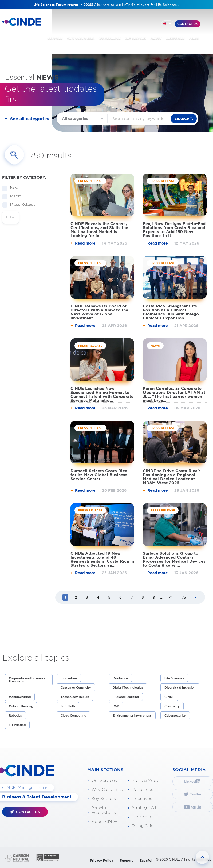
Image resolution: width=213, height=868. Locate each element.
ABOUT (156, 38)
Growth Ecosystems (104, 810)
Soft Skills (68, 706)
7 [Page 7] (132, 597)
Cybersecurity (175, 715)
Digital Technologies (128, 687)
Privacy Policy (102, 860)
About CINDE (104, 822)
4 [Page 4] (98, 597)
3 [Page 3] (87, 597)
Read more (85, 243)
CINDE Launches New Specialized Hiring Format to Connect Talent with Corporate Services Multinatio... (102, 394)
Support (126, 860)
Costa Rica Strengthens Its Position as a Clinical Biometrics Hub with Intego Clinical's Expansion (171, 312)
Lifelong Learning (126, 697)
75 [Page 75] (184, 597)
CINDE (169, 697)
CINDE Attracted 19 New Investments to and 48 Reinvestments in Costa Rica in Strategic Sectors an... (102, 559)
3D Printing (17, 725)
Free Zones (143, 817)
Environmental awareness (132, 715)
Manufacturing (20, 697)
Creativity (172, 706)
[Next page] (195, 598)
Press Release (21, 205)
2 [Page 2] (76, 597)
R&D (116, 706)
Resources (143, 790)
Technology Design (75, 697)
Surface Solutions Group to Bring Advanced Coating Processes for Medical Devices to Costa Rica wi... (174, 559)
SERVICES (55, 38)
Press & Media (146, 781)
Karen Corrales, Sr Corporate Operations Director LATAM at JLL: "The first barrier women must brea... (174, 394)
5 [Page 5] (109, 597)
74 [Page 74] (171, 597)
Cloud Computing (73, 715)
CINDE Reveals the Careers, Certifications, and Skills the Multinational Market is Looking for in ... (99, 230)
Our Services (104, 781)
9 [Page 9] (154, 597)
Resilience (120, 678)
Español (146, 860)
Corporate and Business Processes (27, 680)
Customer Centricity (76, 687)
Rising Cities (144, 826)
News (14, 188)
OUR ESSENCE (110, 38)
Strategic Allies (147, 808)
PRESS (194, 38)
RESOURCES (175, 38)
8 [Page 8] (143, 597)
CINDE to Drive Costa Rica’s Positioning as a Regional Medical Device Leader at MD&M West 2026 (172, 477)
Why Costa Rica (107, 790)
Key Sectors (104, 799)
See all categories (30, 119)
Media (14, 196)
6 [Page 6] (121, 597)
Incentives (142, 799)
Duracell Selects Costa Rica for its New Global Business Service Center (99, 475)
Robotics (15, 715)
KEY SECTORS (135, 38)
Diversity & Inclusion (180, 687)
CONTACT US (188, 24)
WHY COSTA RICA (81, 38)
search (182, 119)
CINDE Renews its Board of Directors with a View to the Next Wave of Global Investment (99, 312)
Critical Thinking (21, 706)
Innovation (69, 678)
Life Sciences (174, 678)
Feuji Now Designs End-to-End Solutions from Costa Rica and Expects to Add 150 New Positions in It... (174, 230)
